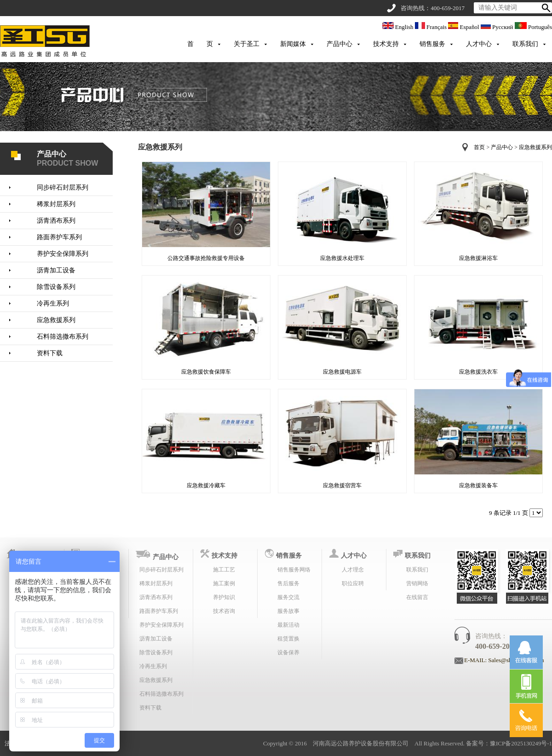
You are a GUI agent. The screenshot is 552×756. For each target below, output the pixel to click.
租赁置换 (288, 639)
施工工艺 (224, 570)
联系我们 (525, 44)
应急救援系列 (56, 320)
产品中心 (339, 44)
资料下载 (50, 353)
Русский (498, 27)
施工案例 (224, 583)
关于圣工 (247, 44)
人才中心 (479, 44)
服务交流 (288, 597)
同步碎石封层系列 (63, 188)
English (399, 27)
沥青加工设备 (56, 270)
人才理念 (353, 570)
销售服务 (432, 44)
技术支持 (386, 44)
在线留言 (417, 597)
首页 (479, 147)
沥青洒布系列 (56, 221)
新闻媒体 (293, 44)
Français (432, 27)
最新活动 (288, 625)
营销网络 (417, 583)
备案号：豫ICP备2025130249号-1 (509, 743)
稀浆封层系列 (56, 204)
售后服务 (288, 583)
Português (533, 27)
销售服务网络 (294, 570)
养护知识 (224, 597)
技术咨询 (224, 611)
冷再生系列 (53, 303)
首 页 (200, 44)
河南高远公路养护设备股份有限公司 (361, 743)
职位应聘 (353, 583)
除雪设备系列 (56, 287)
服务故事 (288, 611)
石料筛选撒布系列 (63, 337)
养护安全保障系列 (63, 254)
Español (464, 27)
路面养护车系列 (59, 237)
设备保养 (288, 652)
